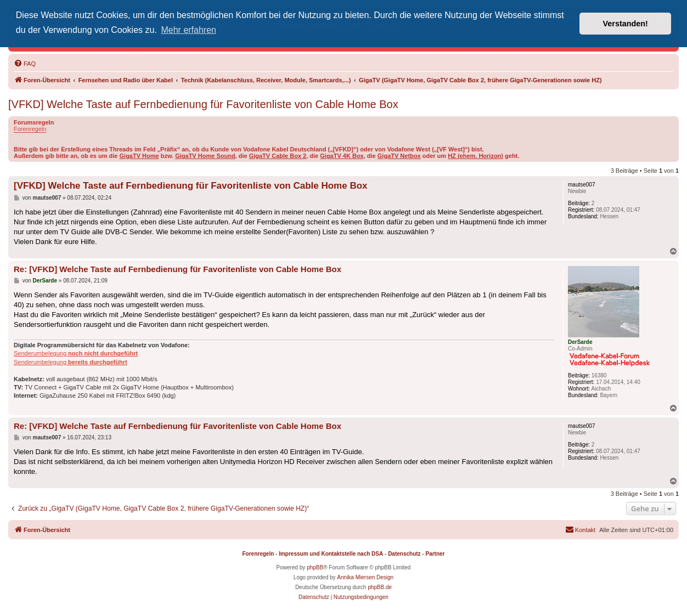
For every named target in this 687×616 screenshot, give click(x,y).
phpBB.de (380, 587)
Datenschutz (404, 554)
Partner (435, 554)
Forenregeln (30, 129)
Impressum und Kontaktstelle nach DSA (331, 554)
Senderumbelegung (76, 353)
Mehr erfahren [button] (188, 30)
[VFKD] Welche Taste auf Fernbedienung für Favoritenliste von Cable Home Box (203, 104)
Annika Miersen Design (365, 577)
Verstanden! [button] (626, 24)
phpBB (315, 567)
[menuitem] (25, 64)
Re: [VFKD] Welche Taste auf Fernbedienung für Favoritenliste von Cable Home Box (178, 269)
